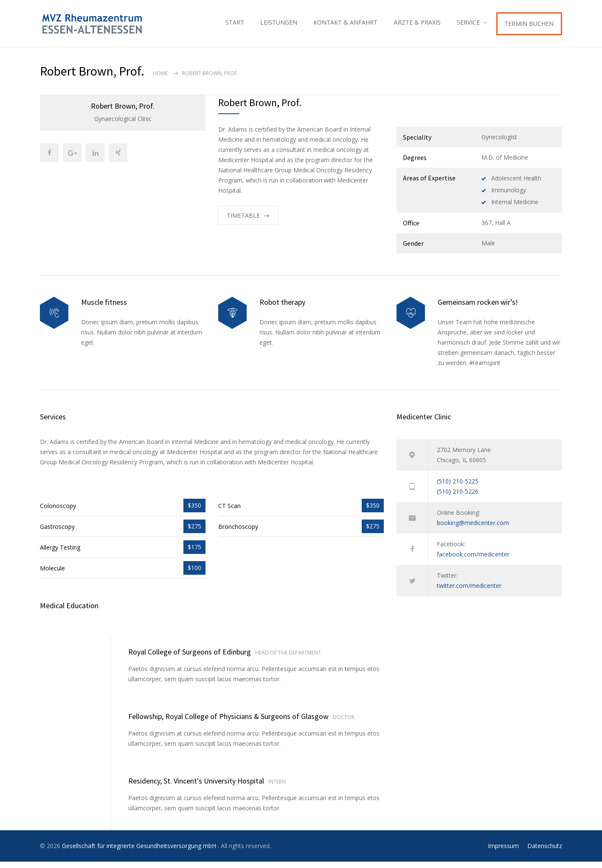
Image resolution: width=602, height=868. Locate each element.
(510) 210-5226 (458, 498)
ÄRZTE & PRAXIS (417, 25)
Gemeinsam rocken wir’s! (478, 308)
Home (160, 80)
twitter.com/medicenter (469, 592)
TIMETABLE (243, 222)
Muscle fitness (104, 308)
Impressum (503, 852)
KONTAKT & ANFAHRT (345, 25)
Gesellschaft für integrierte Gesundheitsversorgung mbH (140, 852)
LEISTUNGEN (279, 25)
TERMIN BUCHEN (529, 27)
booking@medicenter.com (473, 529)
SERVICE (468, 25)
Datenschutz (545, 852)
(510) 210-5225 (458, 487)
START (235, 25)
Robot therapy (282, 308)
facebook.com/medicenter (473, 560)
